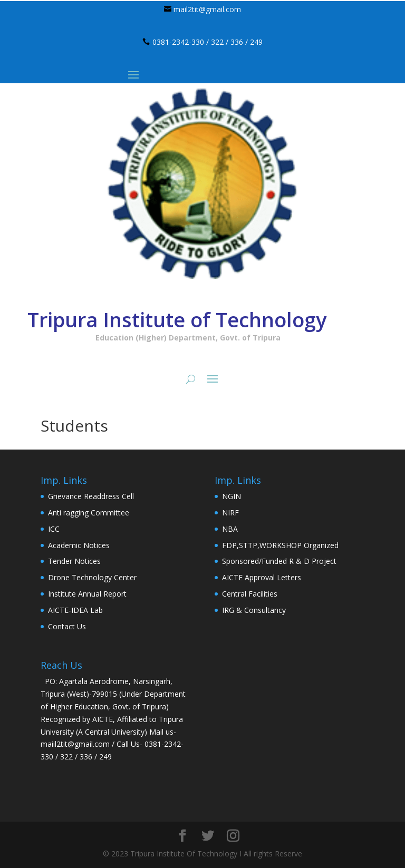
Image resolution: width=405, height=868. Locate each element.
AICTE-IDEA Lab (75, 610)
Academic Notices (79, 545)
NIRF (230, 513)
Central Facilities (250, 594)
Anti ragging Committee (89, 513)
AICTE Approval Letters (262, 577)
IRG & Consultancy (254, 610)
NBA (230, 529)
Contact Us (67, 626)
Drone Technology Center (92, 577)
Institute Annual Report (87, 594)
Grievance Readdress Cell (91, 496)
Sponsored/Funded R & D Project (279, 561)
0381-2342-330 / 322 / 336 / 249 (208, 42)
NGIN (232, 496)
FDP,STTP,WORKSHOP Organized (280, 545)
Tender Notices (74, 561)
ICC (54, 529)
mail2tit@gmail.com (207, 9)
